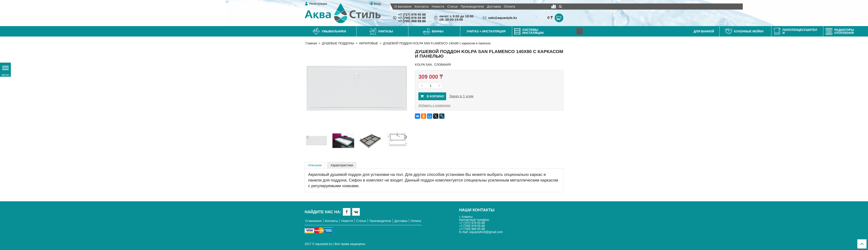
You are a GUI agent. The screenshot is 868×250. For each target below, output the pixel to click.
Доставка (494, 7)
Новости (438, 7)
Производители (473, 7)
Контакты (422, 7)
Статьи (452, 7)
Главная (311, 43)
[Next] (580, 31)
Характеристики (342, 165)
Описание (315, 165)
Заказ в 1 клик (461, 96)
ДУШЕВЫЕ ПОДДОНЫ (338, 43)
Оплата (509, 7)
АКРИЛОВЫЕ (369, 43)
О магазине (403, 7)
